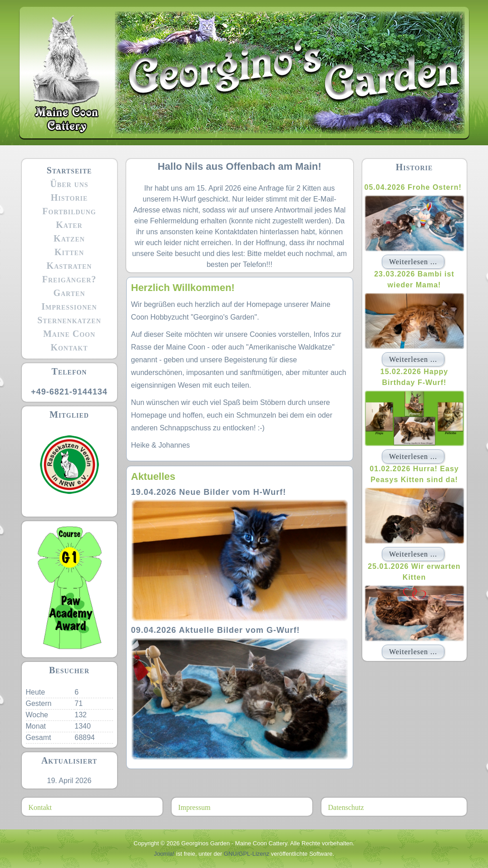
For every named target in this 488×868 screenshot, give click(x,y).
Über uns (69, 184)
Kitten (69, 252)
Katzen (69, 238)
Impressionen (69, 306)
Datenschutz (346, 807)
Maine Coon (69, 334)
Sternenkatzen (69, 320)
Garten (69, 293)
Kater (69, 225)
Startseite (69, 170)
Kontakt (69, 347)
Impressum (195, 807)
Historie (69, 197)
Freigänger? (69, 279)
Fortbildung (69, 211)
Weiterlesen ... (413, 262)
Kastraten (69, 266)
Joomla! (164, 854)
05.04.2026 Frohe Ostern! (413, 187)
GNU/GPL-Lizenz (246, 854)
